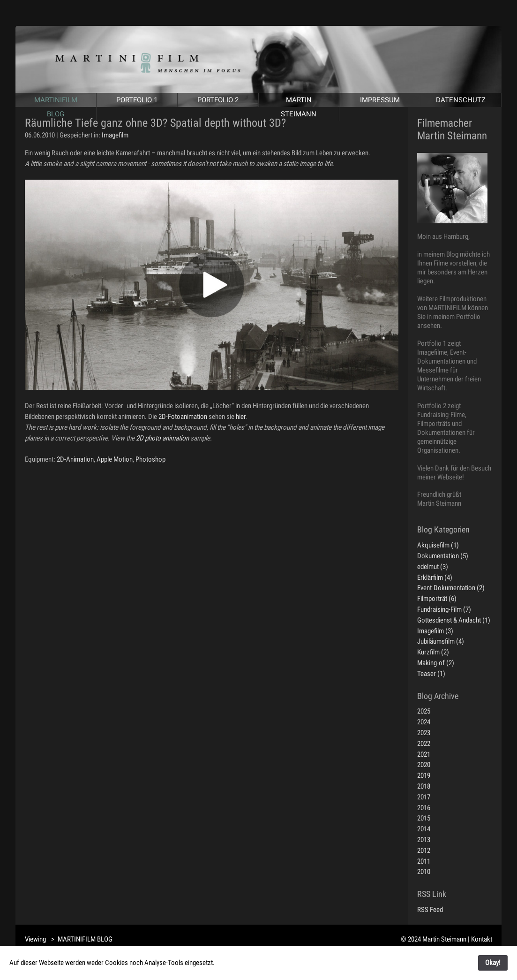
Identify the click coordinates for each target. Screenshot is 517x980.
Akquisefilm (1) (438, 545)
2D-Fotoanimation (183, 417)
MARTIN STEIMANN (299, 107)
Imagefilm (115, 135)
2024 (424, 722)
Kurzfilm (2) (433, 652)
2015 (424, 818)
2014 (424, 829)
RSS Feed (430, 910)
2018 (424, 786)
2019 (424, 775)
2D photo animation (162, 438)
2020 (424, 765)
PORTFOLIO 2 (218, 100)
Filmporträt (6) (437, 599)
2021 (424, 754)
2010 (424, 872)
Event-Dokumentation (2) (451, 588)
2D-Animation (75, 459)
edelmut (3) (433, 567)
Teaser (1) (431, 674)
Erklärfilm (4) (435, 577)
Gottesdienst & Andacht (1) (454, 620)
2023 (424, 733)
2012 (424, 851)
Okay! (493, 963)
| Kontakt (480, 939)
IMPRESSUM (380, 100)
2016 (424, 808)
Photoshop (150, 459)
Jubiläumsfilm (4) (441, 641)
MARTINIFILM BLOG (56, 107)
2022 (424, 744)
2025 (424, 711)
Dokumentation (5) (443, 556)
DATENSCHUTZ (461, 100)
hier (241, 417)
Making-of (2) (436, 663)
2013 (424, 840)
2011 (424, 861)
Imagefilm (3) (435, 631)
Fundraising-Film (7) (444, 609)
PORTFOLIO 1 (137, 100)
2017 (424, 797)
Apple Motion (115, 459)
